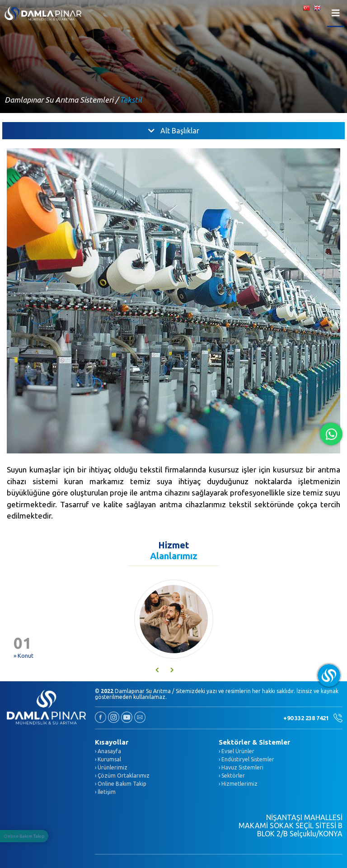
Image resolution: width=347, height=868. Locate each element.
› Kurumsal (108, 759)
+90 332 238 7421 (313, 718)
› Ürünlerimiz (111, 767)
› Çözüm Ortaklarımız (122, 776)
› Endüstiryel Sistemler (246, 759)
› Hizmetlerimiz (238, 784)
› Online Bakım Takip (121, 784)
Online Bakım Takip (24, 836)
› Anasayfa (108, 751)
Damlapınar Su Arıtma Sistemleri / (61, 100)
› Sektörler (232, 776)
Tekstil (131, 100)
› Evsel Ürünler (237, 751)
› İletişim (105, 792)
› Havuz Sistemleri (241, 767)
